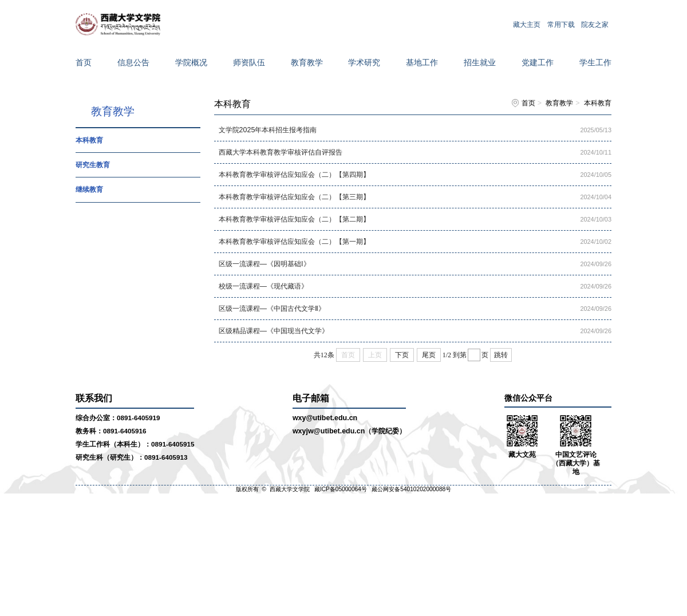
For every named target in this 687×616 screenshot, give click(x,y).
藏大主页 (527, 24)
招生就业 (480, 62)
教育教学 (307, 62)
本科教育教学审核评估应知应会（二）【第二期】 (294, 219)
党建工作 (538, 62)
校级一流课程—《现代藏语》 (263, 286)
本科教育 (89, 140)
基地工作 (422, 62)
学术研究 (364, 62)
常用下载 (561, 24)
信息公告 (133, 62)
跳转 (501, 355)
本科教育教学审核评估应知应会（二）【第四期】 (294, 175)
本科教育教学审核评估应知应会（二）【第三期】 (294, 197)
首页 (84, 62)
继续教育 (89, 189)
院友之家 (595, 24)
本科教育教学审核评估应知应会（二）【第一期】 (294, 242)
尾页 (429, 355)
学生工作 (595, 62)
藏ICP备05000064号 (341, 489)
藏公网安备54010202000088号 (411, 489)
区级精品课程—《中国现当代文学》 (274, 331)
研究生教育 (93, 165)
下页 (402, 355)
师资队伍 (249, 62)
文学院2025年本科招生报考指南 (268, 130)
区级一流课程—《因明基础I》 (264, 264)
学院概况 (191, 62)
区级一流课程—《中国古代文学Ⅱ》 (272, 309)
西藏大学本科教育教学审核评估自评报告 (281, 152)
